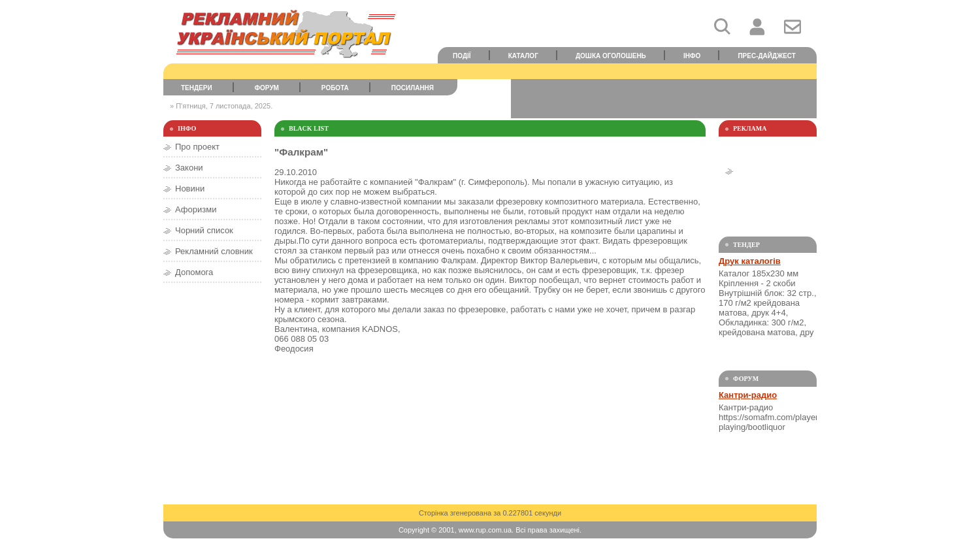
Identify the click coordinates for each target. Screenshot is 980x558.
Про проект (197, 147)
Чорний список (204, 230)
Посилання (413, 88)
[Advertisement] (664, 99)
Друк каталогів (750, 261)
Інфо (692, 56)
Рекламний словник (214, 251)
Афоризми (196, 209)
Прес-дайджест (767, 56)
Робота (335, 88)
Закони (189, 168)
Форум (267, 88)
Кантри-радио (748, 395)
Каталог (523, 56)
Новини (190, 189)
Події (462, 56)
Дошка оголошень (611, 56)
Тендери (197, 88)
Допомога (194, 272)
